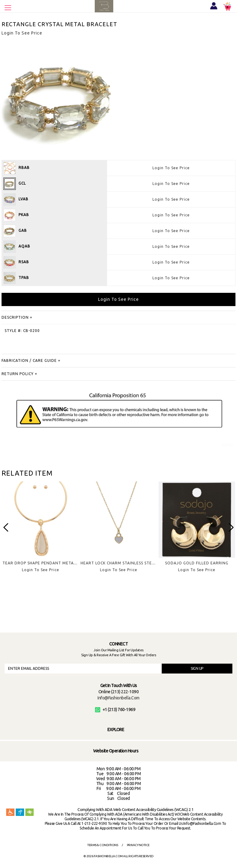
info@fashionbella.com (118, 698)
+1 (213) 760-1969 (115, 710)
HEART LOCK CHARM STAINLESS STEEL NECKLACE (129, 563)
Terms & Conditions (103, 845)
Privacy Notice (138, 845)
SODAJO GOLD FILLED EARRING (197, 563)
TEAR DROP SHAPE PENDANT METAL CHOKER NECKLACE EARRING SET (73, 563)
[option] (41, 532)
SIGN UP (197, 668)
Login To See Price (171, 168)
